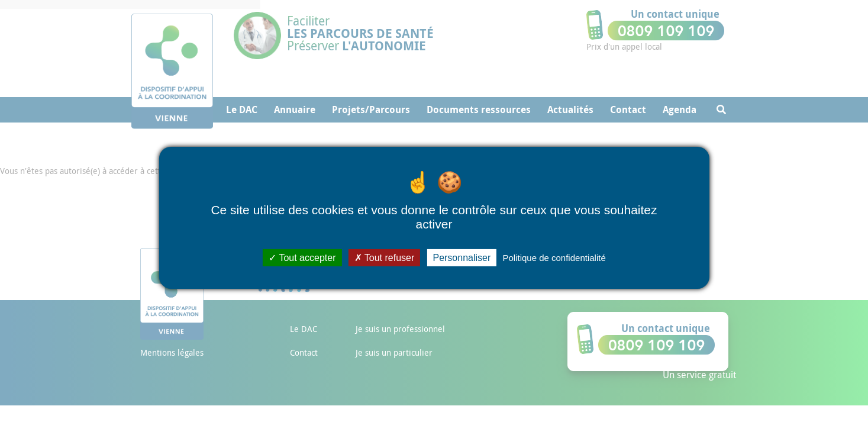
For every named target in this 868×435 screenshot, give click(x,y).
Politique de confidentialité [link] (554, 257)
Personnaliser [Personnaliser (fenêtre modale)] (462, 257)
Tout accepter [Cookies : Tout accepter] (302, 257)
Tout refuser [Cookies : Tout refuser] (385, 257)
